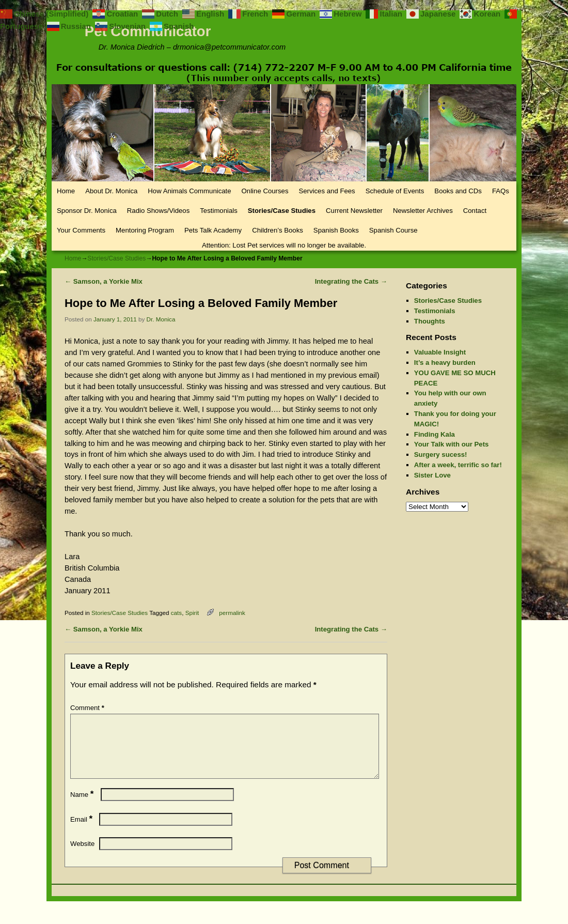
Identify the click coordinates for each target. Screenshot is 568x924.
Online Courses (265, 191)
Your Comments (81, 230)
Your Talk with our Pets (452, 444)
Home (66, 191)
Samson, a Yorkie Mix (104, 281)
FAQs (501, 191)
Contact (475, 211)
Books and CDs (458, 191)
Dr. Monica (161, 319)
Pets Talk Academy (213, 230)
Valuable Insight (440, 352)
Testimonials (219, 211)
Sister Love (432, 475)
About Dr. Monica (111, 191)
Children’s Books (278, 230)
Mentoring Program (145, 230)
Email (82, 832)
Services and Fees (327, 191)
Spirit (192, 613)
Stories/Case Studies (282, 211)
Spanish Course (393, 230)
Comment (88, 708)
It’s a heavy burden (445, 363)
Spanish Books (336, 230)
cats (176, 613)
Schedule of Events (395, 191)
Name (83, 807)
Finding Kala (435, 434)
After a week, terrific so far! (458, 465)
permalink (232, 613)
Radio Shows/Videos (158, 211)
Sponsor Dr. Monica (87, 211)
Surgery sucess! (441, 455)
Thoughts (430, 321)
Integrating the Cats (351, 281)
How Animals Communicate (189, 191)
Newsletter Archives (423, 211)
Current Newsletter (354, 211)
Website (82, 856)
